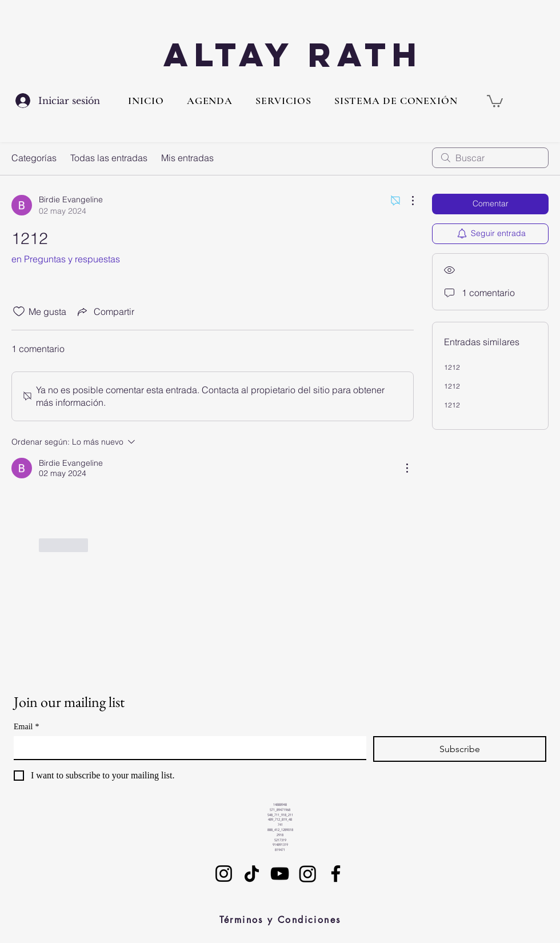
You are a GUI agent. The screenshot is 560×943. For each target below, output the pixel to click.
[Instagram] (224, 874)
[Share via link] (105, 311)
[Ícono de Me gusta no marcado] (19, 311)
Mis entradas (187, 158)
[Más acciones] (407, 201)
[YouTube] (280, 874)
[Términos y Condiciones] (280, 920)
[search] (490, 158)
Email (26, 727)
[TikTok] (252, 874)
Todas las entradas (109, 158)
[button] (283, 101)
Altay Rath (293, 55)
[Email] (187, 748)
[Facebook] (336, 874)
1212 (452, 367)
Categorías (34, 158)
